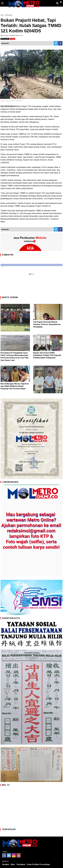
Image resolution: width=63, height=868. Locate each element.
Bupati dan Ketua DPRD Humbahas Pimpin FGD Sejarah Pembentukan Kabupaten (47, 355)
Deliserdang (9, 15)
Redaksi (6, 864)
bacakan (5, 39)
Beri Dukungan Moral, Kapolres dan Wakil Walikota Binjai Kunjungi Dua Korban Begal (15, 386)
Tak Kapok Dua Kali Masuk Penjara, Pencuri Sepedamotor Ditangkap (47, 324)
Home (2, 15)
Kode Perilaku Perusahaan (39, 864)
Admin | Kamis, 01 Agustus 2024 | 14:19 (12, 35)
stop (12, 39)
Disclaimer (21, 864)
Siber (13, 864)
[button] (61, 1)
